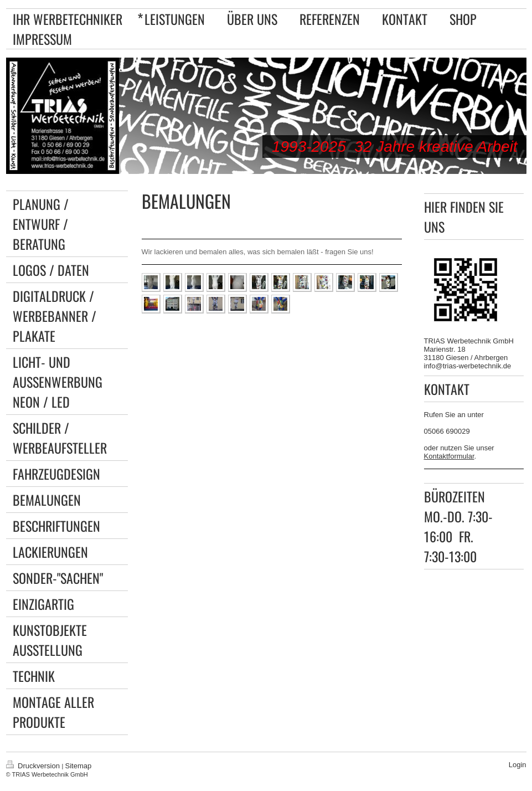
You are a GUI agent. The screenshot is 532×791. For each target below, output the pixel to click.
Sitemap (79, 766)
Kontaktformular (449, 456)
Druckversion (34, 766)
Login (518, 765)
